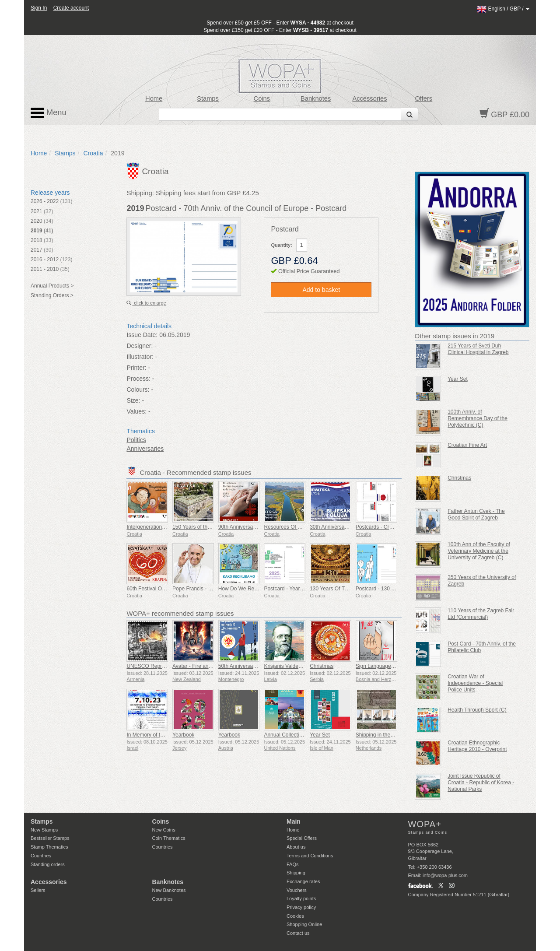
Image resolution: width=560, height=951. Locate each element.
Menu (49, 113)
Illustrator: (140, 357)
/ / (503, 9)
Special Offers (302, 838)
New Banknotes (169, 890)
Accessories (369, 98)
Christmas (322, 666)
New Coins (164, 830)
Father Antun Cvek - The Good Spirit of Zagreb (476, 514)
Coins (262, 98)
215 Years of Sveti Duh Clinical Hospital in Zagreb (478, 349)
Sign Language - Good (382, 666)
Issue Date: (142, 335)
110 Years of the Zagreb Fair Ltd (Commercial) (481, 614)
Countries (41, 856)
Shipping (296, 873)
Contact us (298, 933)
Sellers (38, 890)
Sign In (39, 8)
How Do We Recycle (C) (247, 589)
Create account (71, 8)
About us (296, 847)
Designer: (140, 346)
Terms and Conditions (310, 856)
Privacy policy (301, 907)
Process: (138, 379)
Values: (136, 411)
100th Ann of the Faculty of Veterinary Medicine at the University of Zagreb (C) (479, 551)
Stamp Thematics (49, 847)
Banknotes (316, 98)
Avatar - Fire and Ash (197, 666)
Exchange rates (303, 881)
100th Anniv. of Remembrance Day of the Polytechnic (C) (478, 418)
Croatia (93, 153)
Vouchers (297, 890)
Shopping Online (304, 924)
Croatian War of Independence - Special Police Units (475, 683)
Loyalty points (301, 898)
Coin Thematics (169, 838)
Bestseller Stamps (50, 838)
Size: (133, 400)
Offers (423, 98)
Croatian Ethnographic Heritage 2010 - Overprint (477, 746)
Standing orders (48, 864)
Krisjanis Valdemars (287, 666)
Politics (136, 440)
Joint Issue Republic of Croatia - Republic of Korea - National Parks (481, 783)
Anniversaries (145, 449)
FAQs (293, 864)
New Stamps (44, 830)
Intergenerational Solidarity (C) (162, 527)
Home (154, 98)
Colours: (138, 390)
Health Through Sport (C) (477, 710)
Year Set (320, 735)
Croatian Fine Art (467, 445)
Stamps (208, 98)
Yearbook (183, 735)
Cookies (295, 916)
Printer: (136, 368)
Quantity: (281, 245)
